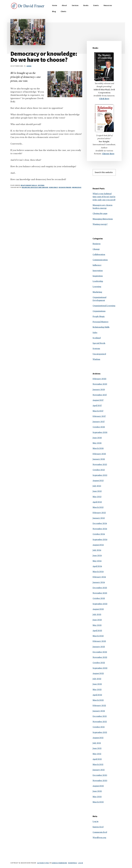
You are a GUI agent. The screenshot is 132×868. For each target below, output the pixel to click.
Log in (96, 821)
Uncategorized (99, 354)
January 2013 (99, 647)
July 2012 (97, 679)
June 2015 (97, 491)
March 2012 (98, 700)
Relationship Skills (29, 185)
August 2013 (98, 609)
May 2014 (97, 561)
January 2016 (99, 459)
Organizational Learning (104, 306)
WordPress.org (99, 837)
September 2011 (100, 732)
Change (96, 249)
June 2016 (97, 438)
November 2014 (100, 529)
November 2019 (100, 384)
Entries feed (98, 827)
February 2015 (99, 513)
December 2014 (100, 523)
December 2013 (100, 588)
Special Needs (99, 343)
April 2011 (97, 759)
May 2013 (97, 625)
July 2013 (97, 614)
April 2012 (97, 695)
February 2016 (99, 454)
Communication (100, 260)
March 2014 (98, 572)
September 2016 (100, 432)
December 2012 (100, 652)
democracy (53, 187)
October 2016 (99, 427)
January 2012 (99, 711)
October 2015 (99, 470)
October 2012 (99, 663)
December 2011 (100, 716)
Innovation (98, 271)
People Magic (99, 316)
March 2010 (98, 802)
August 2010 (98, 786)
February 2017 (99, 416)
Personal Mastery (101, 322)
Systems (41, 185)
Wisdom (96, 359)
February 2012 (99, 705)
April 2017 (97, 405)
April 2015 (97, 502)
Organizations (99, 311)
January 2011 (99, 770)
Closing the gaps (100, 213)
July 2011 (97, 743)
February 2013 (99, 641)
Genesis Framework (59, 863)
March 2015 (98, 507)
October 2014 (99, 534)
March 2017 (98, 411)
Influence (97, 265)
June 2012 (97, 684)
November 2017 (100, 395)
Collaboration (99, 254)
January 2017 (99, 422)
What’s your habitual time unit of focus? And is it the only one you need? (104, 197)
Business (97, 244)
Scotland (97, 338)
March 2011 (98, 764)
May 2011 (97, 754)
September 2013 (100, 604)
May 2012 (97, 689)
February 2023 (99, 379)
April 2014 (97, 566)
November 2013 (100, 593)
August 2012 (98, 673)
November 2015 (100, 464)
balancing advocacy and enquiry (35, 187)
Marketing (97, 292)
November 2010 (100, 780)
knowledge (77, 187)
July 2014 (97, 550)
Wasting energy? (100, 224)
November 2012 (100, 657)
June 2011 (97, 748)
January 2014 (99, 582)
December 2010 (100, 775)
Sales (95, 332)
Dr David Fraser (65, 187)
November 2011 (100, 722)
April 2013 (97, 630)
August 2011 (98, 738)
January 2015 (99, 518)
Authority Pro (43, 863)
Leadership (98, 281)
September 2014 (100, 539)
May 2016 (97, 443)
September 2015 (100, 475)
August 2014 (98, 545)
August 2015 (98, 481)
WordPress (73, 863)
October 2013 (99, 598)
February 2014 (99, 577)
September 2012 (100, 668)
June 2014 (97, 555)
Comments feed (100, 832)
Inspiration (98, 276)
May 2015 (97, 497)
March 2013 (98, 636)
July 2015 (97, 486)
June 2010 (97, 791)
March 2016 (98, 448)
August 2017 (98, 400)
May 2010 (97, 797)
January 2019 (99, 389)
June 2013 (97, 620)
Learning (97, 286)
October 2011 (99, 727)
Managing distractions (103, 219)
